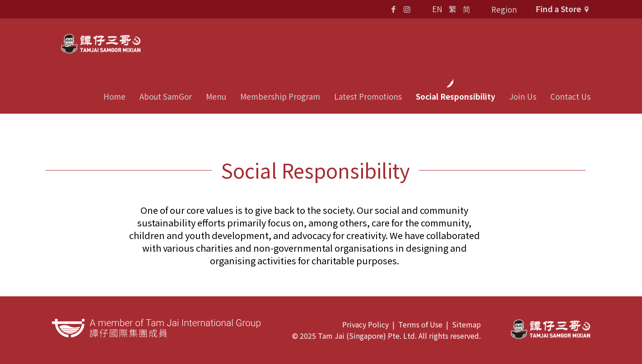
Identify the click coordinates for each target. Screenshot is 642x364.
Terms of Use (420, 324)
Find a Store (564, 9)
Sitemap (466, 324)
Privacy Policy (365, 324)
